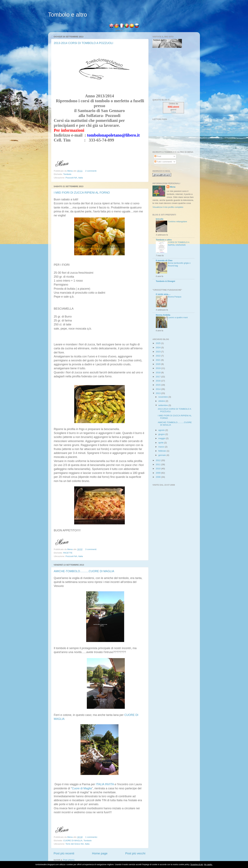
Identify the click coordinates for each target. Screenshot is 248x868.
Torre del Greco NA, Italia (77, 844)
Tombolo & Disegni (165, 281)
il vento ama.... (163, 294)
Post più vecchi (135, 853)
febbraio (163, 451)
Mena (173, 187)
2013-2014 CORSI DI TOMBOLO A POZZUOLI (83, 43)
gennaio (162, 455)
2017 (158, 377)
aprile (161, 443)
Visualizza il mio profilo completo (168, 207)
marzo (162, 447)
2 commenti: (91, 171)
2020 (158, 364)
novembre (163, 397)
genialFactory (128, 31)
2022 (158, 356)
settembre (163, 405)
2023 (158, 352)
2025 (158, 343)
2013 (158, 393)
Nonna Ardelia (163, 315)
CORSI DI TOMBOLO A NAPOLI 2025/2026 (179, 244)
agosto (162, 430)
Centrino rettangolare (177, 222)
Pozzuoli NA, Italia (74, 178)
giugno (162, 434)
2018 (158, 373)
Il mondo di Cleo (164, 260)
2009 (158, 473)
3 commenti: (91, 549)
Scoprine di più (197, 865)
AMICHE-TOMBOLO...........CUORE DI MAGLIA (84, 571)
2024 (158, 348)
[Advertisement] (172, 73)
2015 (158, 385)
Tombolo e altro (68, 15)
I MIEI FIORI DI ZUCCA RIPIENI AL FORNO (82, 193)
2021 (158, 360)
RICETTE (68, 553)
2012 (158, 460)
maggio (162, 438)
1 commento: (92, 837)
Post (158, 156)
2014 (158, 389)
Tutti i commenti (163, 162)
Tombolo (67, 174)
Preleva (173, 112)
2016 (158, 381)
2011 (158, 464)
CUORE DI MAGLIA (73, 841)
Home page (100, 853)
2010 (158, 469)
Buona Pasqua (175, 297)
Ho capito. (208, 865)
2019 (158, 368)
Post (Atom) (69, 860)
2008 (158, 477)
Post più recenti (64, 853)
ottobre (162, 401)
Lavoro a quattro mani (178, 317)
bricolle (160, 219)
